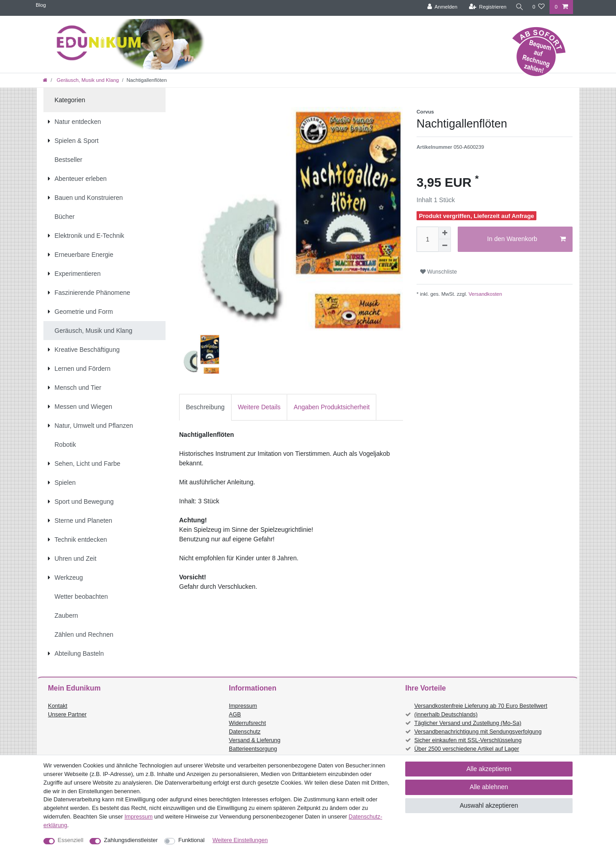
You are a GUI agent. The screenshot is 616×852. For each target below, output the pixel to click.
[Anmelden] (440, 7)
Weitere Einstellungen (240, 840)
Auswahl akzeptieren (489, 805)
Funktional (191, 840)
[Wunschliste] (538, 7)
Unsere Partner (67, 715)
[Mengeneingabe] (427, 239)
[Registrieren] (486, 7)
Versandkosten (485, 294)
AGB (235, 715)
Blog (41, 5)
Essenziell (71, 840)
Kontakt (58, 706)
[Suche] (518, 7)
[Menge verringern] (445, 246)
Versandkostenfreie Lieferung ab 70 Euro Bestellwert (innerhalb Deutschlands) (481, 710)
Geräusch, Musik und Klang (87, 80)
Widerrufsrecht (247, 723)
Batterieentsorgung (253, 749)
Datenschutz (245, 732)
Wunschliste (438, 272)
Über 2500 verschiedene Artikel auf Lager (467, 749)
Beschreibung (205, 407)
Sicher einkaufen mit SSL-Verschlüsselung (468, 740)
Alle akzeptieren (489, 769)
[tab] (205, 407)
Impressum (243, 706)
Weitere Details (259, 407)
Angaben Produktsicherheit (332, 407)
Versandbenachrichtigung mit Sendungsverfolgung (478, 732)
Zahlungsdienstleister (131, 840)
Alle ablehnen (489, 787)
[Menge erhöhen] (445, 233)
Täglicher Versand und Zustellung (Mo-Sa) (468, 723)
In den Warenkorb (526, 239)
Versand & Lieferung (255, 740)
